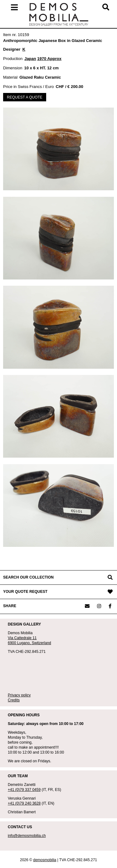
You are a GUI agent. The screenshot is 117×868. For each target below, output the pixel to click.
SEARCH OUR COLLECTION (28, 577)
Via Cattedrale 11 (22, 638)
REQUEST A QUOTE (25, 97)
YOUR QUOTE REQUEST (25, 592)
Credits (14, 700)
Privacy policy (19, 695)
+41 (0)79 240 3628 (24, 803)
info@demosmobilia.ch (27, 836)
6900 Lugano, (20, 643)
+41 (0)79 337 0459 (24, 790)
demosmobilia (45, 860)
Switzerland (41, 643)
